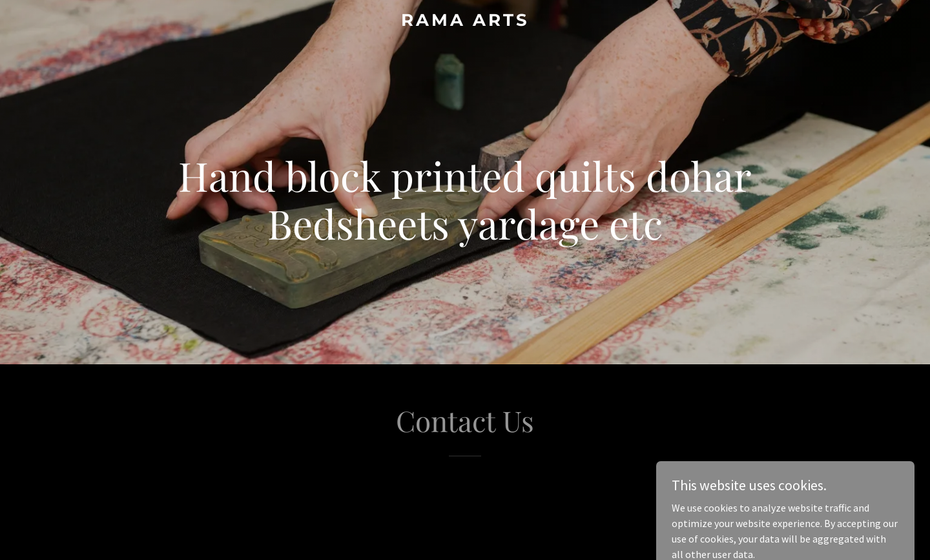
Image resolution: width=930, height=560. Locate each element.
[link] (465, 22)
